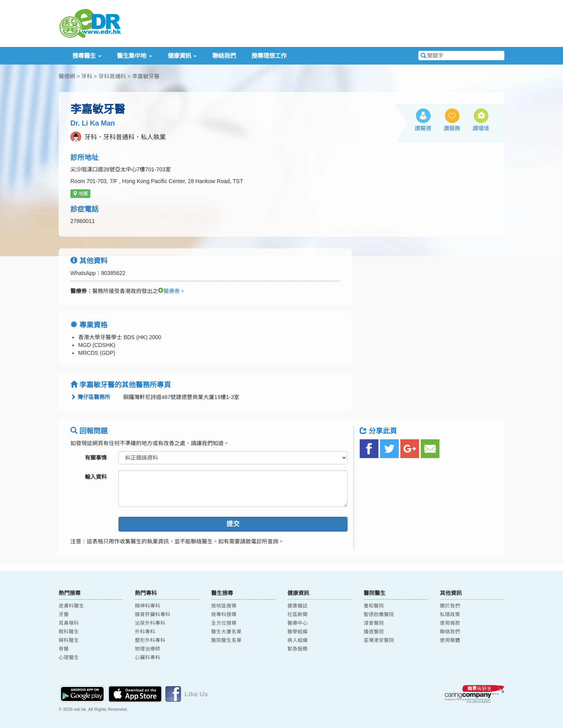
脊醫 (64, 649)
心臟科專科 (148, 658)
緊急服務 (298, 649)
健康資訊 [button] (182, 56)
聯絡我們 (224, 56)
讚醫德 (423, 128)
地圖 (80, 194)
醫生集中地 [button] (134, 56)
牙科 (87, 76)
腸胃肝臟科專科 (153, 615)
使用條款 (450, 623)
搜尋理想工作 (269, 56)
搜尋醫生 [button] (87, 56)
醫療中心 (298, 623)
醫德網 (67, 76)
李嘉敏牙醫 (146, 76)
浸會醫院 (374, 623)
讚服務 (452, 128)
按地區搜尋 (224, 606)
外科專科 (145, 632)
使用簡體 (450, 640)
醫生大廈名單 (226, 632)
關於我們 (450, 606)
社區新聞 (298, 615)
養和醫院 (374, 606)
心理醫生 (69, 658)
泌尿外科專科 (150, 623)
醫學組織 (298, 632)
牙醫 (64, 615)
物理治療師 (148, 649)
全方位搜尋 (224, 623)
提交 (233, 524)
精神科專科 (148, 606)
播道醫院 (374, 632)
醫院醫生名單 (226, 640)
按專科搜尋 (224, 615)
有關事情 (96, 458)
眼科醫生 (69, 632)
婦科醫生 (69, 640)
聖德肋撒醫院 (379, 615)
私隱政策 (450, 615)
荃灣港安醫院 (379, 640)
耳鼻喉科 (69, 623)
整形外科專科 (150, 640)
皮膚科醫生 (71, 606)
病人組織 (298, 640)
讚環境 (481, 128)
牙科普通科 (112, 76)
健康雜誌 (298, 606)
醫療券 (169, 291)
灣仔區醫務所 (90, 397)
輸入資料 (96, 477)
